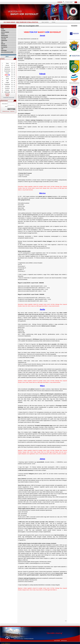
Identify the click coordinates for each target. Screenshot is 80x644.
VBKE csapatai (45, 22)
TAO (2, 42)
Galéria (3, 31)
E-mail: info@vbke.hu (6, 643)
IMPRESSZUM (64, 641)
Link (2, 49)
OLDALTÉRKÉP (57, 641)
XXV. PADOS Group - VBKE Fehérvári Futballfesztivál (21, 22)
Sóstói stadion (5, 32)
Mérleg (3, 44)
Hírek (3, 29)
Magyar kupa (5, 37)
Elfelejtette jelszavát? (6, 111)
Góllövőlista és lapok (7, 52)
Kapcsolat (4, 45)
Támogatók (4, 40)
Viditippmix (4, 50)
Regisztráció (12, 111)
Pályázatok (4, 47)
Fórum (53, 22)
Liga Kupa (4, 39)
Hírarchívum (4, 36)
